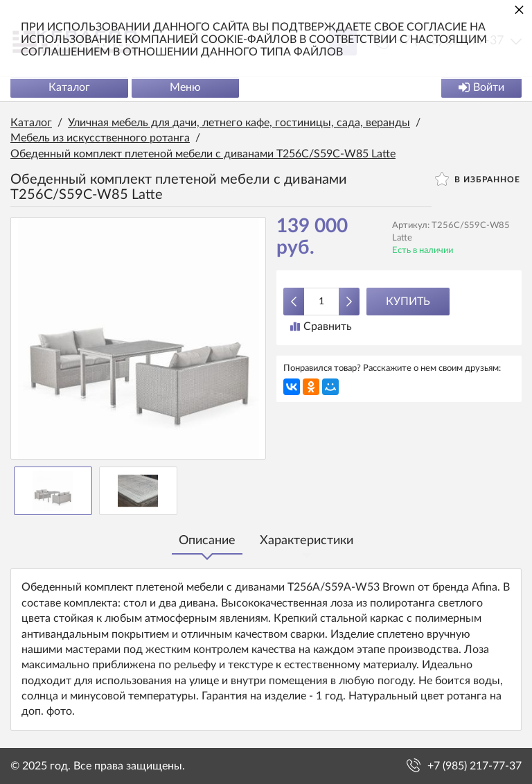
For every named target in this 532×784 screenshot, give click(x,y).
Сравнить (321, 326)
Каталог (69, 87)
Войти (481, 87)
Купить (408, 302)
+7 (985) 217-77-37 (475, 766)
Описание (207, 541)
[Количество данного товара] (321, 302)
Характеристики (307, 541)
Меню (185, 87)
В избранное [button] (478, 179)
